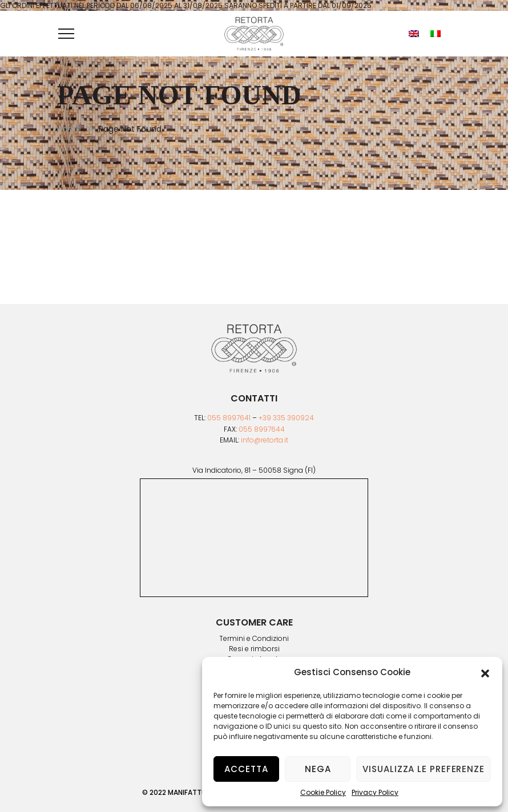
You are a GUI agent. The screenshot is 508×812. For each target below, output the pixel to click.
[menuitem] (414, 34)
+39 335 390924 (286, 418)
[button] (485, 672)
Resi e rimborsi (254, 649)
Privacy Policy (375, 792)
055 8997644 (262, 429)
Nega (318, 769)
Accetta (246, 769)
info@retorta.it (265, 440)
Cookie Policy (323, 792)
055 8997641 (229, 418)
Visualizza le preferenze (424, 769)
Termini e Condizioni (254, 639)
